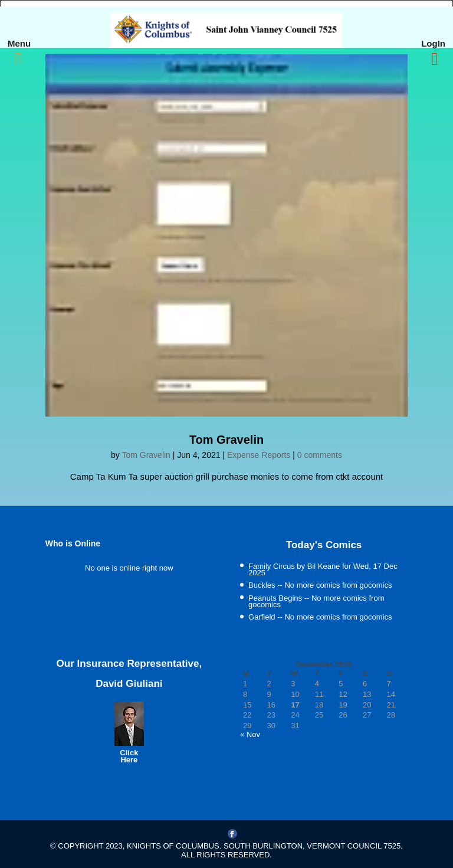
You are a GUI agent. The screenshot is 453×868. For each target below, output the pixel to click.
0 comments (320, 455)
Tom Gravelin (226, 440)
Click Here (129, 756)
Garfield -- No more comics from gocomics (320, 617)
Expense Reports (259, 455)
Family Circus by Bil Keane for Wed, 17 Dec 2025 (323, 570)
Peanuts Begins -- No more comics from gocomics (316, 602)
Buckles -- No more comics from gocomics (320, 585)
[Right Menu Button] (435, 59)
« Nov (250, 734)
